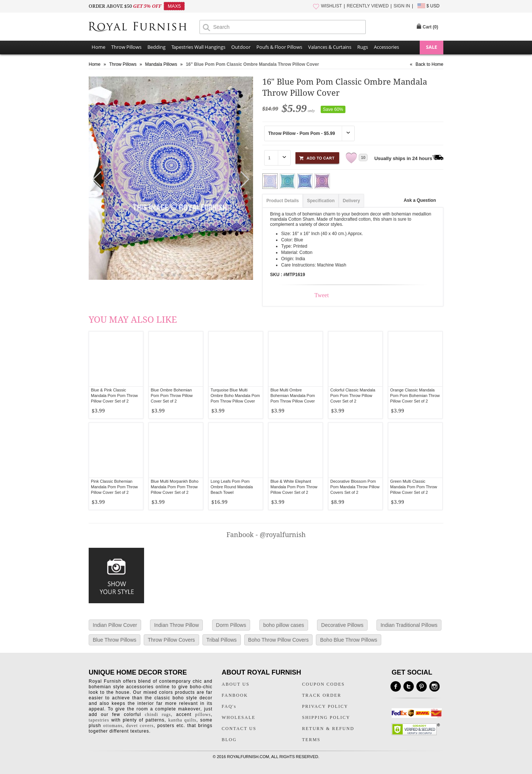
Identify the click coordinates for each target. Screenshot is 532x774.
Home (98, 47)
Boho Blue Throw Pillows (349, 640)
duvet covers (140, 726)
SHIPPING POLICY (326, 717)
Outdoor (241, 47)
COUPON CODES (324, 684)
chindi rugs (158, 714)
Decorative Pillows (342, 625)
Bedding (156, 47)
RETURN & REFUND (328, 729)
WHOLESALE (238, 717)
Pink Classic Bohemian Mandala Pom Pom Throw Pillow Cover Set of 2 (114, 487)
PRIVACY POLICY (325, 706)
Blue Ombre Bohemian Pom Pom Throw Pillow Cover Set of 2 (172, 396)
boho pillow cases (284, 625)
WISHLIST (332, 6)
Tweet (322, 295)
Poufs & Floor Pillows (279, 47)
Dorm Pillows (231, 625)
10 (363, 157)
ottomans (113, 726)
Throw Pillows (126, 47)
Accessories (386, 47)
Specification (321, 201)
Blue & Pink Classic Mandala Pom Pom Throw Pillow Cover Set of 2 (114, 396)
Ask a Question (420, 200)
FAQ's (229, 706)
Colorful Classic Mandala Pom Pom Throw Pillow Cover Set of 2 (353, 396)
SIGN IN (402, 6)
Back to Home (429, 64)
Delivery (352, 201)
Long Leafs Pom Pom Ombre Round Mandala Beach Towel (232, 487)
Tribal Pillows (222, 640)
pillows (203, 714)
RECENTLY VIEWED (368, 6)
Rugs (363, 47)
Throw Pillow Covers (171, 640)
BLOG (229, 740)
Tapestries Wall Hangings (198, 47)
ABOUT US (236, 684)
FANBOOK (235, 695)
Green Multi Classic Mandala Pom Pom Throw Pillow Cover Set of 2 (414, 487)
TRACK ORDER (322, 695)
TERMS (311, 740)
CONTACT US (239, 729)
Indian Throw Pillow (176, 625)
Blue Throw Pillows (115, 640)
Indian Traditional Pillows (409, 625)
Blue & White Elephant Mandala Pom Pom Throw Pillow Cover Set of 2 (294, 487)
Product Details (283, 201)
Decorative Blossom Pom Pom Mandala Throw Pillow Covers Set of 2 (355, 487)
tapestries (99, 720)
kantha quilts (182, 720)
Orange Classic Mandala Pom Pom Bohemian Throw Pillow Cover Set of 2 (415, 396)
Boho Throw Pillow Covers (279, 640)
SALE (432, 47)
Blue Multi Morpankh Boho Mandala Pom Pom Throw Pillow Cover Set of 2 (175, 487)
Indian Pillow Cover (115, 625)
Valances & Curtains (330, 47)
